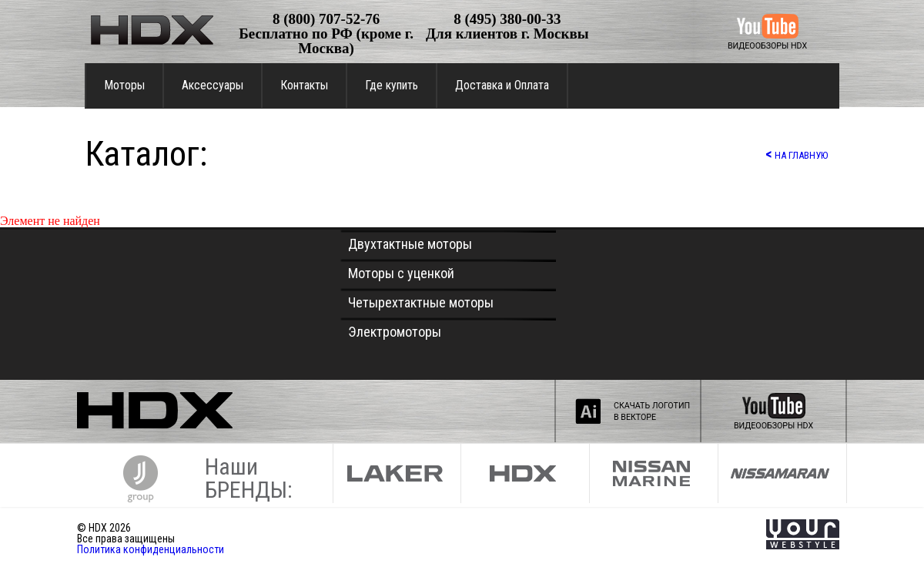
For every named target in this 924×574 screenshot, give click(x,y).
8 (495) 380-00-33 (507, 19)
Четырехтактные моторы (421, 302)
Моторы (124, 85)
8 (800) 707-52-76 (326, 19)
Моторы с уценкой (401, 273)
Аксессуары (213, 85)
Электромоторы (395, 332)
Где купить (392, 85)
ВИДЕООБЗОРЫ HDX (767, 46)
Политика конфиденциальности (151, 549)
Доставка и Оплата (502, 85)
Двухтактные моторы (410, 244)
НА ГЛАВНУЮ (797, 154)
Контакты (304, 85)
